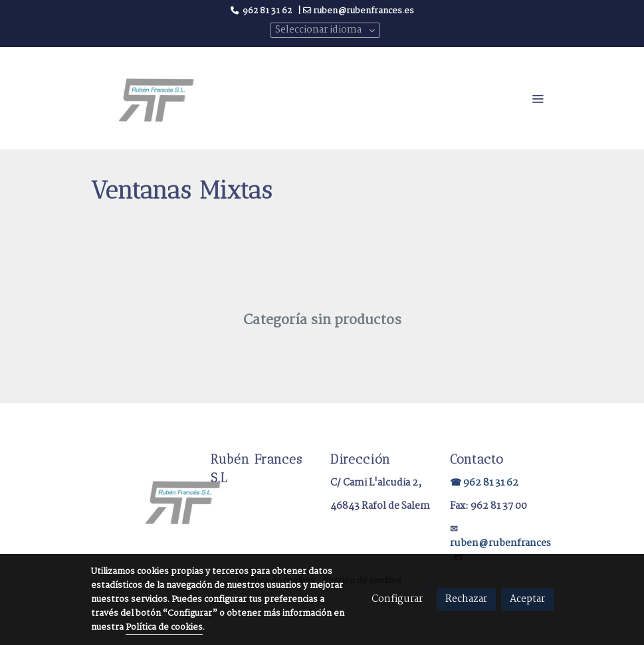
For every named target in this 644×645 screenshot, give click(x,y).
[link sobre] (143, 501)
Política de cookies (164, 627)
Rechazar (466, 599)
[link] (156, 98)
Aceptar (527, 599)
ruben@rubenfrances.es (500, 550)
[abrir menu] (538, 98)
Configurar (397, 599)
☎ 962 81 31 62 (484, 483)
